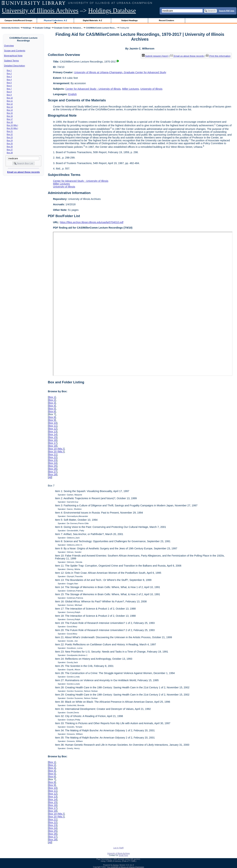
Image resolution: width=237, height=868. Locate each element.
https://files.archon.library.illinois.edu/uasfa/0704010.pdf (92, 222)
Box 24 (10, 140)
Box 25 (10, 143)
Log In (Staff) (118, 848)
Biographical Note (13, 56)
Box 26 (10, 147)
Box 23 (10, 137)
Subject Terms (11, 61)
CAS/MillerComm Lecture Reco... (101, 28)
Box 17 (10, 119)
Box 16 (10, 116)
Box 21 (10, 131)
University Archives (10, 28)
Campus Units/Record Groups (18, 20)
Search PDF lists (227, 11)
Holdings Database (112, 11)
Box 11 (10, 101)
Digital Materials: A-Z (92, 20)
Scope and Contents (15, 51)
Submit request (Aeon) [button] (155, 56)
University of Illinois (151, 89)
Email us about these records (23, 172)
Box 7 (9, 89)
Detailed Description (15, 66)
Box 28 (10, 153)
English (72, 94)
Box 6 (9, 86)
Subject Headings (130, 20)
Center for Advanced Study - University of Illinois (93, 89)
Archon (116, 865)
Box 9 (9, 95)
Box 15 (10, 113)
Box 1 (9, 70)
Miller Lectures (131, 89)
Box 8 (9, 92)
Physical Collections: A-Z (55, 20)
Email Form (123, 855)
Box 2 (9, 73)
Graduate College (43, 28)
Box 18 (10, 122)
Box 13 (10, 107)
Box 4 (9, 80)
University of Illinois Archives (40, 11)
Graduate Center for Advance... (68, 28)
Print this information (218, 56)
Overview (9, 46)
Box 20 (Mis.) (12, 128)
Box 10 (10, 98)
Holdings (27, 28)
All (50, 477)
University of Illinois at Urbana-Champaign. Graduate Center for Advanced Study (120, 72)
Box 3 (9, 76)
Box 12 (10, 104)
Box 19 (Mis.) (12, 125)
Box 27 (10, 150)
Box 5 (9, 83)
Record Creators (167, 20)
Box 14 (10, 110)
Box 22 (10, 134)
